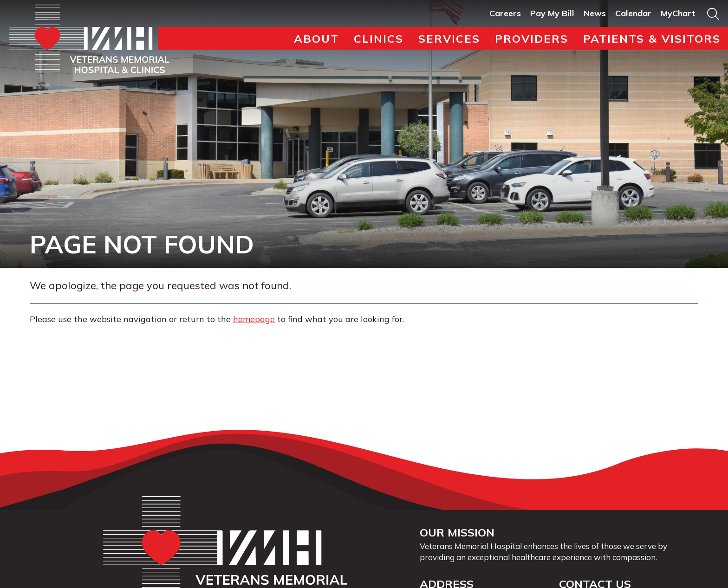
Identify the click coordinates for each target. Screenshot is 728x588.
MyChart (678, 13)
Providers (532, 39)
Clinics (379, 39)
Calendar (633, 13)
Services (449, 39)
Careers (505, 13)
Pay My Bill (552, 13)
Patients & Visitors (652, 39)
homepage (254, 319)
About (316, 39)
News (595, 13)
